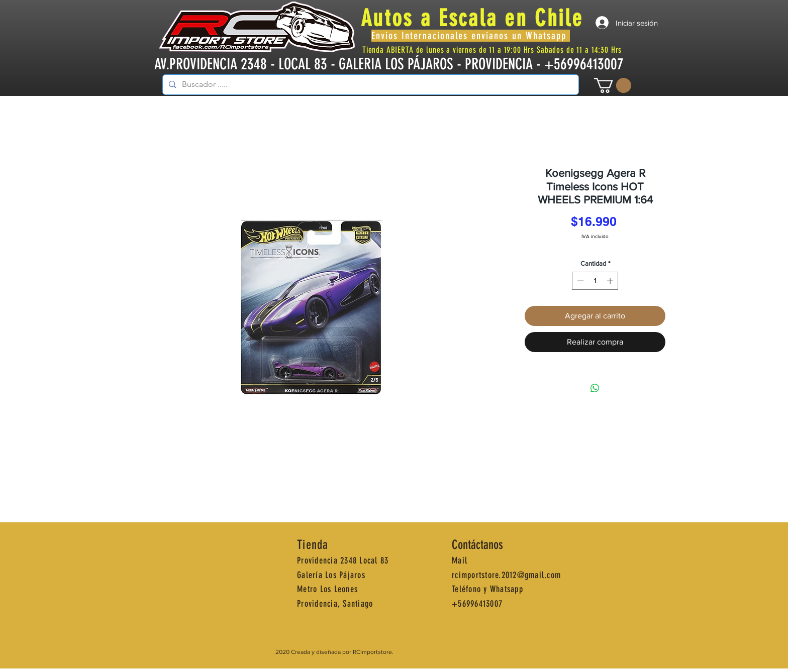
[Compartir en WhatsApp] (595, 388)
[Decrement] (579, 281)
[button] (613, 85)
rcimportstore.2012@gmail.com (506, 575)
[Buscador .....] (370, 85)
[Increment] (611, 281)
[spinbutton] (595, 281)
